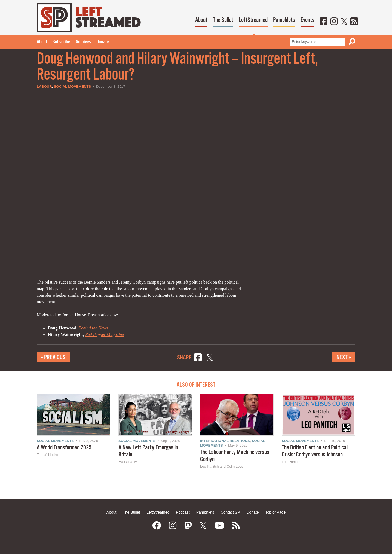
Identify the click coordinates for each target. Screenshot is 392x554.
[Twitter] (344, 22)
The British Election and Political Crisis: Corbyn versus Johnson (315, 451)
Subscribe (61, 42)
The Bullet (223, 20)
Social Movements (72, 87)
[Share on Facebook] (198, 358)
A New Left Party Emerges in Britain (148, 451)
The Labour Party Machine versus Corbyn (235, 456)
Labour (44, 87)
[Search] (352, 42)
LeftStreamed (253, 20)
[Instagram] (334, 22)
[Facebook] (324, 22)
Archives (83, 42)
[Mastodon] (188, 526)
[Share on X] (210, 358)
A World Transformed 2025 (64, 448)
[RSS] (354, 22)
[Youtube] (219, 526)
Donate (103, 42)
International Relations (225, 441)
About (201, 20)
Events (307, 20)
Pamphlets (284, 20)
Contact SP (230, 512)
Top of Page (275, 512)
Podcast (183, 512)
